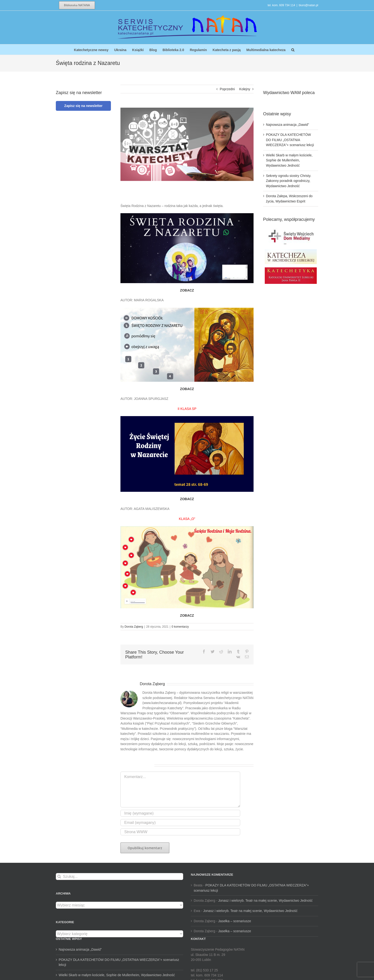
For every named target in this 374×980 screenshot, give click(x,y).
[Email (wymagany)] (180, 823)
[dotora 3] (187, 144)
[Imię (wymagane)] (180, 813)
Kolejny (245, 89)
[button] (293, 50)
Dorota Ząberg (134, 627)
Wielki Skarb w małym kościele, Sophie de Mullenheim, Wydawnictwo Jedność (289, 160)
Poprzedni (227, 89)
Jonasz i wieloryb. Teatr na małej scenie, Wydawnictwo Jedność (265, 901)
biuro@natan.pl (308, 5)
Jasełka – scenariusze (235, 921)
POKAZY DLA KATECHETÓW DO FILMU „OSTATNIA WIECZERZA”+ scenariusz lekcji (290, 140)
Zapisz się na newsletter (83, 106)
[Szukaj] (59, 877)
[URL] (180, 832)
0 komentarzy (180, 627)
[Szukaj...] (119, 877)
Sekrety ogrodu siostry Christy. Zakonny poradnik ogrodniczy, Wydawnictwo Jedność (289, 181)
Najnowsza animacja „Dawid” (288, 125)
